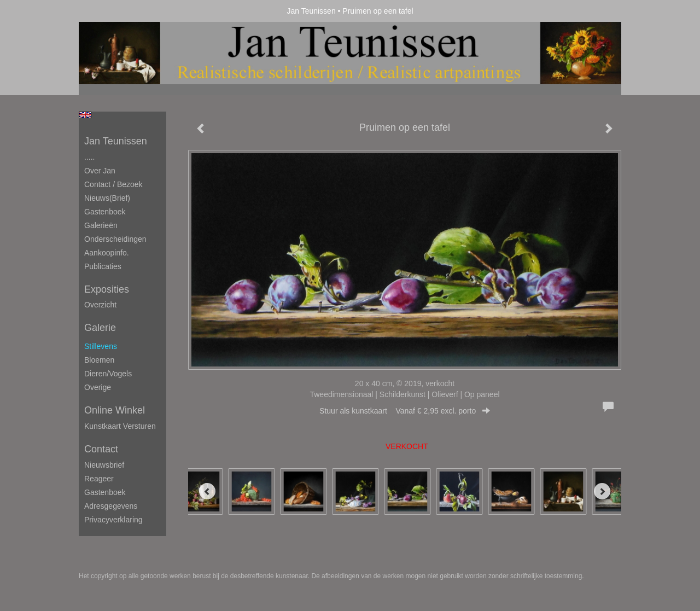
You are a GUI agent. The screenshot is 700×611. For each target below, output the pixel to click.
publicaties (103, 266)
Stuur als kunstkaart (405, 411)
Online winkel (115, 410)
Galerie (100, 328)
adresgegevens (111, 506)
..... (89, 157)
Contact (101, 449)
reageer (99, 479)
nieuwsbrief (104, 465)
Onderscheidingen (115, 239)
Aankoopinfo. (107, 253)
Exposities (107, 289)
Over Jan (100, 171)
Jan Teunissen (311, 11)
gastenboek (105, 492)
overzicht (100, 305)
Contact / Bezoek (113, 184)
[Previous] (207, 491)
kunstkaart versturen (120, 426)
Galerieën (101, 225)
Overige (98, 387)
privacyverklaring (113, 520)
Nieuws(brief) (107, 198)
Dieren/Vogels (108, 374)
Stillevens (101, 346)
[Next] (602, 491)
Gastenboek (105, 212)
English (85, 115)
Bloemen (99, 360)
